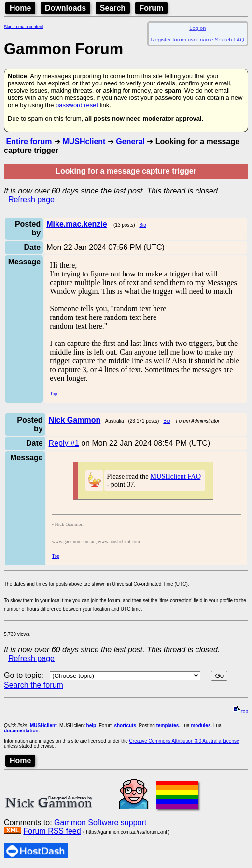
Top (53, 393)
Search (113, 8)
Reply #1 (64, 443)
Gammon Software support (100, 822)
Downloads (65, 8)
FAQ (239, 40)
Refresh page (31, 200)
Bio (142, 225)
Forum (152, 8)
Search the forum (34, 685)
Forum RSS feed (52, 831)
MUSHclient (84, 142)
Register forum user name (182, 40)
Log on (197, 28)
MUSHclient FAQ (175, 476)
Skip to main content (24, 27)
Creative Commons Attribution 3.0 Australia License (184, 741)
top (240, 711)
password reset (77, 105)
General (130, 142)
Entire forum (29, 142)
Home (20, 8)
